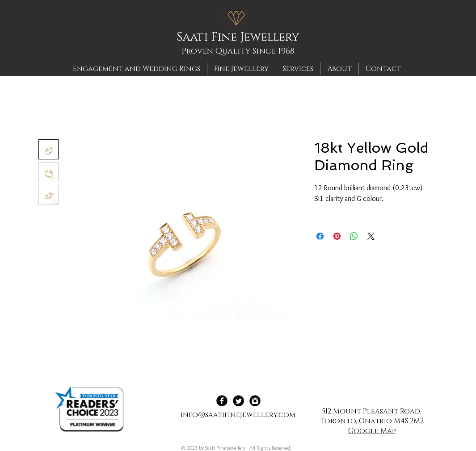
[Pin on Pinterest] (337, 236)
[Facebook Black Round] (222, 401)
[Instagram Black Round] (255, 401)
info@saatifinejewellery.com (238, 415)
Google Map (372, 431)
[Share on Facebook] (320, 236)
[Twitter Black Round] (238, 401)
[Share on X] (371, 236)
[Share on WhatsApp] (354, 236)
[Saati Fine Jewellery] (241, 38)
